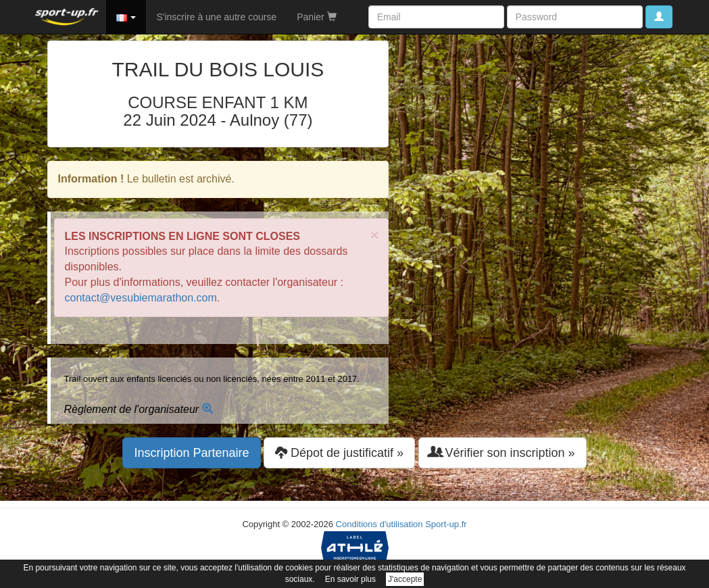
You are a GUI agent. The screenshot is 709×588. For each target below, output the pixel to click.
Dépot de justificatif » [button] (339, 452)
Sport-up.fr (446, 524)
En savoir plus (350, 579)
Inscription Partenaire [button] (191, 453)
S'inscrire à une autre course (216, 17)
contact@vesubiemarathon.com (141, 298)
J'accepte (405, 579)
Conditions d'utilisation (380, 524)
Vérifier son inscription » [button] (503, 452)
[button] (126, 17)
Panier (316, 17)
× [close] (374, 235)
